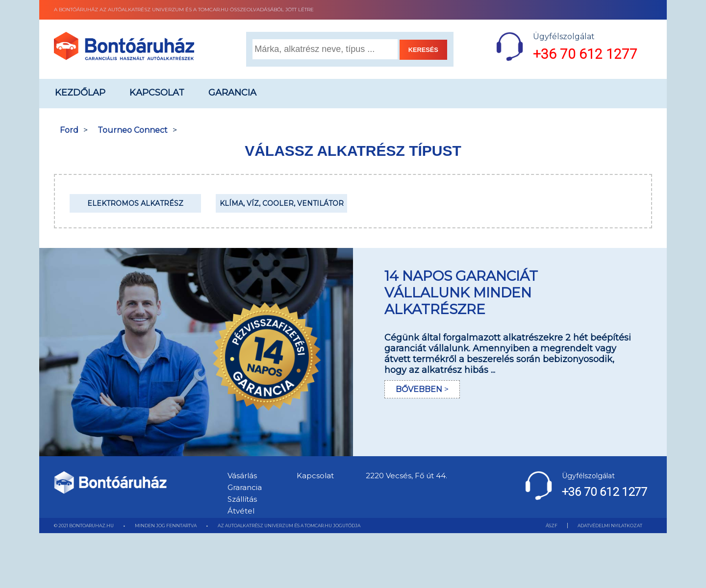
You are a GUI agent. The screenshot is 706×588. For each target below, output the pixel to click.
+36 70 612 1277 (585, 54)
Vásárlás (242, 476)
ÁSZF (552, 526)
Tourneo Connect (133, 130)
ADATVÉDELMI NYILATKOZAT (610, 526)
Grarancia (245, 487)
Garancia (232, 93)
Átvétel (241, 511)
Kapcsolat (157, 93)
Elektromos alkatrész (135, 203)
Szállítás (242, 499)
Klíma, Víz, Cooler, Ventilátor (282, 203)
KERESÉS (423, 50)
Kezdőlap (80, 93)
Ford (69, 130)
